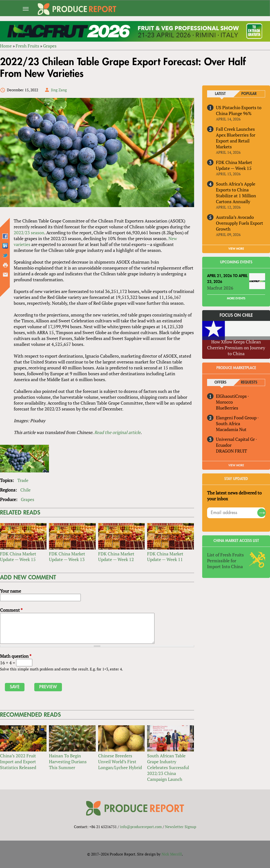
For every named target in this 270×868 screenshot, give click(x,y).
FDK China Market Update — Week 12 (116, 557)
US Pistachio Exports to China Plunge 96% (239, 110)
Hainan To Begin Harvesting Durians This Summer (68, 762)
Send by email (5, 275)
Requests (249, 382)
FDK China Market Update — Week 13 (67, 557)
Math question (16, 656)
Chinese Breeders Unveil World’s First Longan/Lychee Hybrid (120, 762)
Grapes (50, 46)
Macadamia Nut (231, 429)
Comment (11, 610)
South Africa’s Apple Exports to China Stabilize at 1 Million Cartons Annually (236, 193)
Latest (220, 94)
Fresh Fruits (27, 46)
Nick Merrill (172, 854)
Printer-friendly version (5, 265)
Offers (220, 382)
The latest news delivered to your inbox (235, 496)
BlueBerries (227, 408)
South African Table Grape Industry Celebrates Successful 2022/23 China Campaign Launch (168, 767)
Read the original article (117, 432)
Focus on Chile (236, 315)
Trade (23, 480)
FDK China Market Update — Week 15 (18, 557)
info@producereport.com (141, 827)
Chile (25, 490)
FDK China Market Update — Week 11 (165, 557)
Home (6, 46)
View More (236, 465)
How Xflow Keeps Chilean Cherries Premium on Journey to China (236, 348)
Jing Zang (59, 90)
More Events (236, 298)
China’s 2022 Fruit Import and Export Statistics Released (18, 762)
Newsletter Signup (181, 827)
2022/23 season (29, 233)
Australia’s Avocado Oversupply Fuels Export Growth (240, 223)
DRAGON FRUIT (232, 451)
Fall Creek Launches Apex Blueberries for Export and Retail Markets (236, 138)
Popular (249, 94)
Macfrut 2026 (220, 288)
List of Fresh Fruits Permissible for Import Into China (226, 561)
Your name (11, 591)
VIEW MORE (236, 249)
